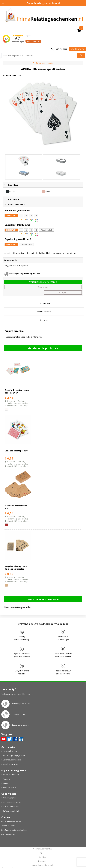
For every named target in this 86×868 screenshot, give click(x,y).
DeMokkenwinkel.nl (11, 807)
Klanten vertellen (8, 834)
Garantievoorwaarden (12, 760)
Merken (6, 783)
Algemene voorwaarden (42, 849)
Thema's (6, 779)
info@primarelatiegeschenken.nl (15, 830)
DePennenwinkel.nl (11, 811)
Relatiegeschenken (11, 774)
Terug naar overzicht (45, 63)
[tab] (44, 303)
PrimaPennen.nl (9, 798)
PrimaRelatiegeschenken (12, 821)
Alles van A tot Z (9, 788)
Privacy (42, 853)
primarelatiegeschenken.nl (42, 865)
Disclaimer (42, 861)
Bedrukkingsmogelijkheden (14, 755)
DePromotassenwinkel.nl (13, 802)
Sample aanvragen (11, 764)
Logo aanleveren (10, 751)
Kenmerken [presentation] (44, 320)
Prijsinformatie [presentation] (44, 303)
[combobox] (40, 55)
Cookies (42, 857)
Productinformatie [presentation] (44, 312)
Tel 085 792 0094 (8, 826)
